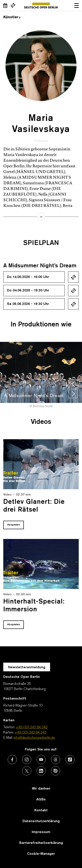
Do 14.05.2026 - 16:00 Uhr (28, 277)
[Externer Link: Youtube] (41, 760)
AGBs (41, 800)
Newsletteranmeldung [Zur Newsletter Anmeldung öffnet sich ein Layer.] (27, 667)
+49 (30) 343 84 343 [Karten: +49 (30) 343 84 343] (31, 733)
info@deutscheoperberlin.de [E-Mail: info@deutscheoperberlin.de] (34, 738)
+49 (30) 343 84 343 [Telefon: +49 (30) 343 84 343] (32, 727)
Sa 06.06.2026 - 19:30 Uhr (28, 304)
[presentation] (73, 384)
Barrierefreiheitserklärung (41, 843)
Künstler (12, 17)
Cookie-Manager (41, 854)
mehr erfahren (41, 217)
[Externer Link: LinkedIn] (41, 771)
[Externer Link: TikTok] (70, 760)
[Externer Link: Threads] (56, 760)
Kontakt (41, 810)
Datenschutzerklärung (41, 821)
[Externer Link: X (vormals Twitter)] (27, 771)
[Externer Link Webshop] (13, 5)
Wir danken (41, 789)
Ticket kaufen (73, 277)
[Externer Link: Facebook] (12, 760)
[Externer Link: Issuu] (56, 771)
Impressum (41, 832)
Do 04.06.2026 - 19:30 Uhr (28, 291)
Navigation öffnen (77, 5)
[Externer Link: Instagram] (27, 760)
